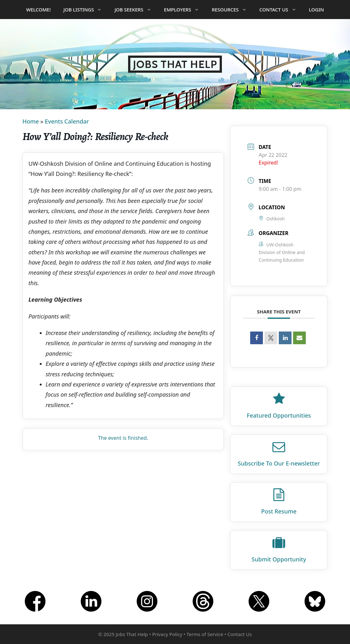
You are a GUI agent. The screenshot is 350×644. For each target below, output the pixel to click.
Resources (232, 10)
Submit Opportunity (279, 559)
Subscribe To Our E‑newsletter (279, 463)
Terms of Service (205, 634)
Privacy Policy (167, 634)
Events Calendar (67, 121)
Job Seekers (136, 10)
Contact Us (281, 10)
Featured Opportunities (279, 415)
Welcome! (38, 10)
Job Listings (86, 10)
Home (31, 121)
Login (316, 10)
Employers (185, 10)
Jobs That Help (175, 64)
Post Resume (279, 511)
